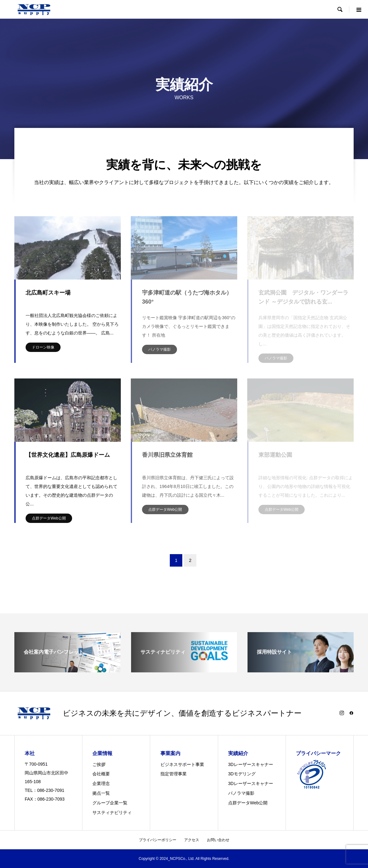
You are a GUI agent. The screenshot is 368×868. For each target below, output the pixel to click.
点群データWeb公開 (49, 518)
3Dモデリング (242, 774)
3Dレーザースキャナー (251, 764)
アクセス (192, 840)
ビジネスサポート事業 (182, 764)
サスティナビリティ (112, 812)
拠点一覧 (101, 793)
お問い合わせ (218, 840)
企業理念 (101, 783)
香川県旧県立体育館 (167, 455)
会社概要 (101, 774)
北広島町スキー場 (48, 293)
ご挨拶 (99, 764)
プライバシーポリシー (158, 840)
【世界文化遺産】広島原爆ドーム (68, 455)
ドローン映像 (43, 347)
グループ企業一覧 (110, 803)
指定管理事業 (174, 774)
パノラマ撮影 (159, 349)
